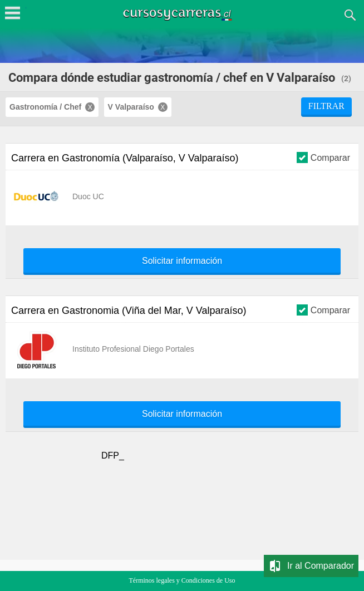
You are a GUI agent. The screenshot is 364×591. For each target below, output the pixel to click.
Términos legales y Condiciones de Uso (182, 580)
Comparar (323, 157)
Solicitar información (182, 261)
